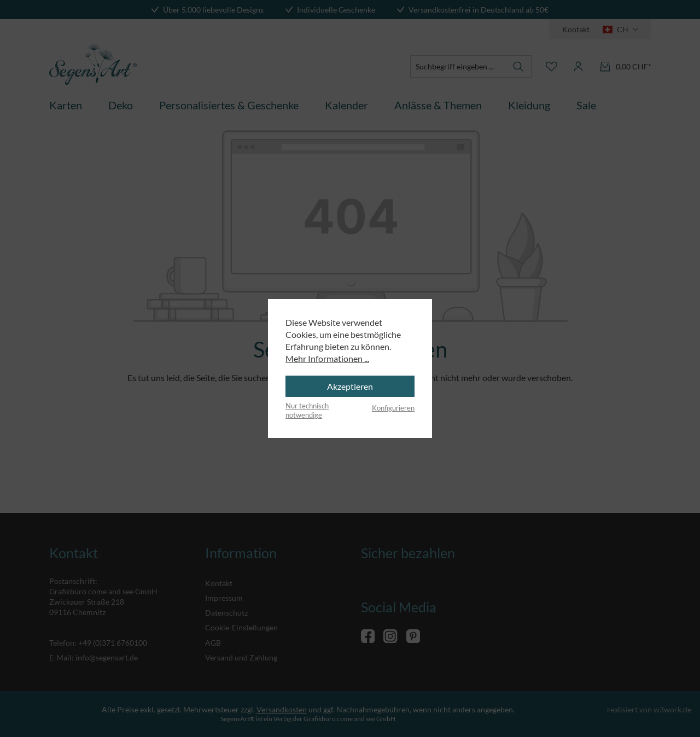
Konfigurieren (393, 408)
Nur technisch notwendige (307, 411)
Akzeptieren (350, 386)
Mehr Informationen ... (327, 358)
